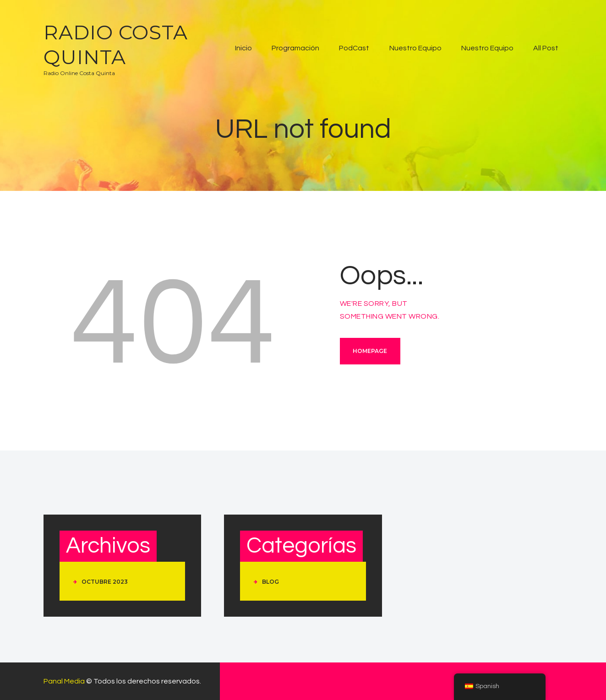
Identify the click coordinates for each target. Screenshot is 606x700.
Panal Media (64, 681)
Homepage (370, 351)
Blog (270, 582)
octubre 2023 (105, 582)
